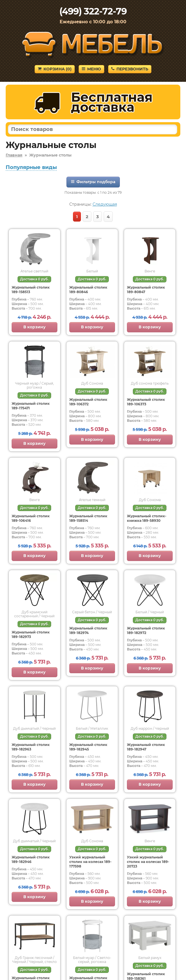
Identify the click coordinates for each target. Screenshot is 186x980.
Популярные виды (31, 167)
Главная (14, 155)
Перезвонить (130, 69)
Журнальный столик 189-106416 (31, 518)
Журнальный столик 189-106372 (88, 402)
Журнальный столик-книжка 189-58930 (147, 518)
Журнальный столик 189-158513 (31, 290)
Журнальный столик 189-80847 (146, 290)
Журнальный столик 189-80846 (88, 290)
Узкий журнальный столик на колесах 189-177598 (90, 862)
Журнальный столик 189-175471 (31, 406)
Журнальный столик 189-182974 (88, 630)
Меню (91, 69)
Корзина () (55, 69)
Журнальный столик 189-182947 (146, 747)
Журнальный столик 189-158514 (88, 518)
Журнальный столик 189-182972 (146, 630)
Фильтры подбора (93, 182)
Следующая (105, 204)
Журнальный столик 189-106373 (146, 402)
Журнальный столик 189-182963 (31, 747)
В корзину (35, 327)
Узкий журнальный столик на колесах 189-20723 (148, 862)
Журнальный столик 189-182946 (31, 859)
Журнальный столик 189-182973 (31, 634)
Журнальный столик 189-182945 (88, 747)
